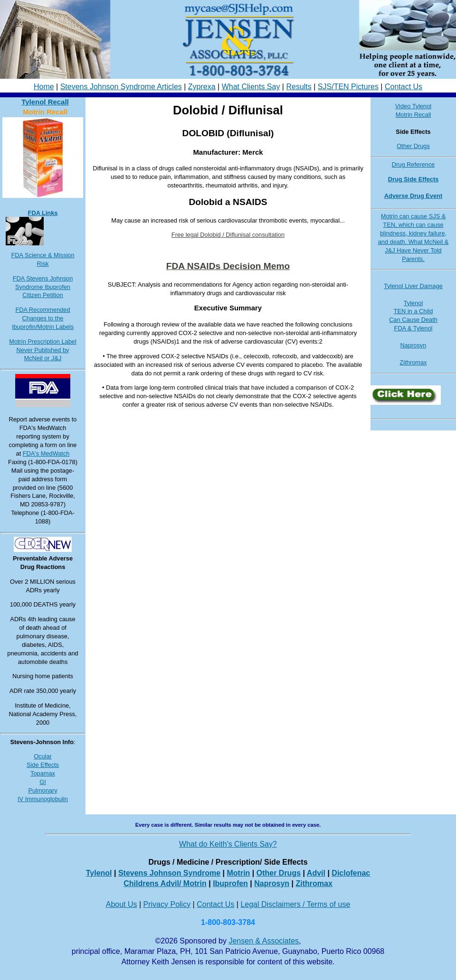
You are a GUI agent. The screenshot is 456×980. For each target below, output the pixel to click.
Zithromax (413, 362)
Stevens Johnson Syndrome (169, 873)
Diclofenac (351, 873)
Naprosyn (413, 345)
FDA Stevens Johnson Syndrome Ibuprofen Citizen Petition (43, 287)
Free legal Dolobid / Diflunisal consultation (228, 235)
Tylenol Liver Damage (413, 286)
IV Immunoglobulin (43, 799)
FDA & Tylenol (413, 328)
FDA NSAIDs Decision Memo (228, 266)
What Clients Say (251, 87)
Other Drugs (413, 146)
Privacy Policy (167, 904)
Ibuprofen (230, 883)
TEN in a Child (413, 311)
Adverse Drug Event (413, 196)
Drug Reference (413, 164)
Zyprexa (202, 87)
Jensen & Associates (264, 941)
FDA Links (43, 213)
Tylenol (413, 303)
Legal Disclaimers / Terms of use (295, 904)
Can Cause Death (413, 320)
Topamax (43, 773)
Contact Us (404, 87)
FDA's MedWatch (46, 453)
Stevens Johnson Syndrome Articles (121, 87)
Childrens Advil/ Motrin (165, 883)
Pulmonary (43, 790)
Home (44, 87)
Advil (316, 873)
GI (43, 782)
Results (299, 87)
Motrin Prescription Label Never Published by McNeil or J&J (43, 350)
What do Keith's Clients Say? (228, 844)
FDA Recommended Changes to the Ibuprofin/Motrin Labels (43, 318)
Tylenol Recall (45, 102)
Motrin (238, 873)
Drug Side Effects (413, 179)
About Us (122, 904)
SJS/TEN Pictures (348, 87)
